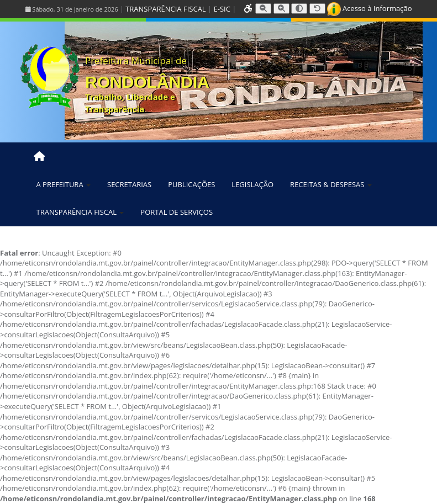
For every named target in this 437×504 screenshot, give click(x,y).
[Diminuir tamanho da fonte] (263, 9)
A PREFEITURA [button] (64, 184)
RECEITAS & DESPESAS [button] (331, 184)
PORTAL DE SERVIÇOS (177, 212)
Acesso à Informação (370, 8)
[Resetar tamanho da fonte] (317, 9)
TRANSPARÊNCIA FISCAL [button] (80, 212)
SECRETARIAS (129, 184)
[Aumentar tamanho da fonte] (281, 9)
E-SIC (222, 9)
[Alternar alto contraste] (299, 9)
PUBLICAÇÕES (191, 184)
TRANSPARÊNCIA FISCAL (165, 9)
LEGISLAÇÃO (252, 184)
